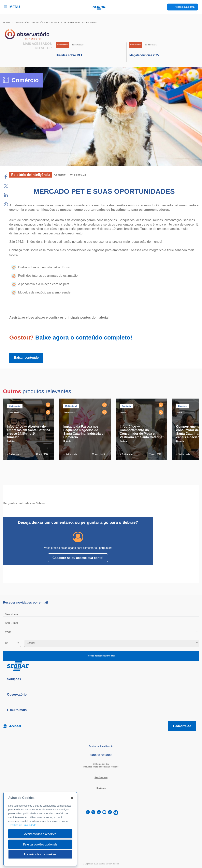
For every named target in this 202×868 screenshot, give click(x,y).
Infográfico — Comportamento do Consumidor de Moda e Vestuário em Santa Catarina (141, 432)
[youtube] (104, 813)
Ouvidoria (101, 788)
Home (7, 22)
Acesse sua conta (185, 7)
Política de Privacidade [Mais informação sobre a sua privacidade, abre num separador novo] (23, 825)
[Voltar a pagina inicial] (101, 7)
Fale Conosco (101, 777)
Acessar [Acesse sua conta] (15, 726)
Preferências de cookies (40, 854)
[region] (40, 829)
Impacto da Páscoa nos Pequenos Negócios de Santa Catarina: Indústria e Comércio (83, 432)
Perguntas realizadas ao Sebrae (24, 503)
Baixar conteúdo (26, 358)
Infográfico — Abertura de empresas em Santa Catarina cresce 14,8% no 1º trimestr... (29, 432)
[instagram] (110, 813)
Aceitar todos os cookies (40, 834)
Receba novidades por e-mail (101, 656)
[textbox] (103, 632)
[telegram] (116, 813)
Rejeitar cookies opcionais (40, 844)
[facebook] (88, 813)
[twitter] (93, 813)
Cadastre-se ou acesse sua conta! (78, 558)
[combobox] (101, 633)
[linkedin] (99, 813)
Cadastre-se (182, 726)
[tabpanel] (30, 429)
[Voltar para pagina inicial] (101, 666)
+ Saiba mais (14, 454)
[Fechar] (72, 798)
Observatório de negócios (31, 22)
